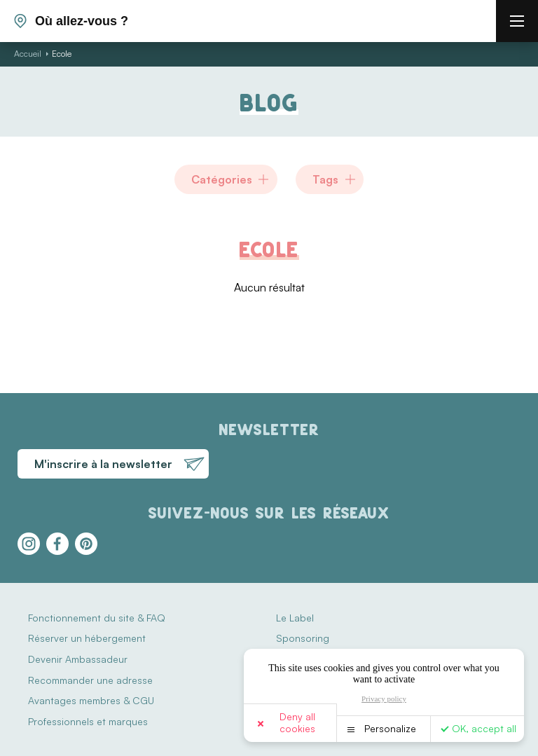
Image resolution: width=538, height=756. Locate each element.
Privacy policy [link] (384, 699)
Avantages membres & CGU (91, 700)
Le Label (295, 618)
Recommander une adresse (90, 680)
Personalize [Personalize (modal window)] (390, 728)
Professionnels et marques (88, 721)
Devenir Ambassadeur (78, 659)
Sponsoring (303, 638)
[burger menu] (517, 21)
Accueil (28, 54)
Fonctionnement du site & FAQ (97, 618)
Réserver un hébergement (87, 638)
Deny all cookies (297, 722)
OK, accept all (484, 728)
